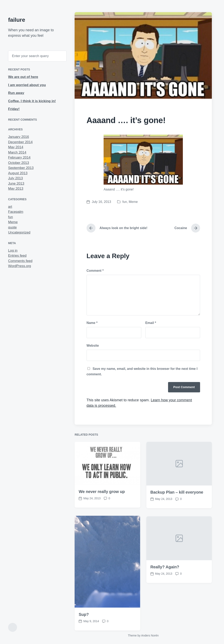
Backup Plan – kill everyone (177, 509)
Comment (95, 271)
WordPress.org (20, 266)
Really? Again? (165, 584)
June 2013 (16, 183)
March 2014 (17, 152)
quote (12, 227)
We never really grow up (102, 509)
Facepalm (16, 212)
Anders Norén (150, 635)
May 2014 (16, 147)
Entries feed (17, 256)
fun (11, 217)
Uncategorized (19, 232)
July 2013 (16, 178)
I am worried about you (27, 85)
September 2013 (21, 168)
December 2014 (20, 142)
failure (17, 20)
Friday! (14, 109)
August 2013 (18, 173)
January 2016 (19, 137)
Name (92, 323)
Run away (16, 93)
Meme (13, 222)
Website (93, 346)
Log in (13, 251)
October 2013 (19, 163)
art (10, 207)
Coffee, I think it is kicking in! (32, 101)
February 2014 (19, 157)
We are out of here (23, 77)
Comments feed (20, 261)
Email (151, 323)
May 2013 (16, 189)
